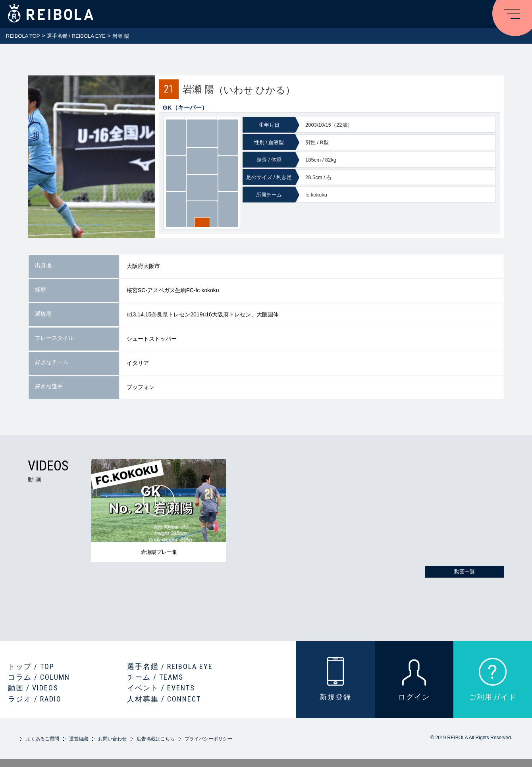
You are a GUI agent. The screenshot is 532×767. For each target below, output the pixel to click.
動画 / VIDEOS (33, 688)
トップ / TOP (31, 666)
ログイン (414, 697)
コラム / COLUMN (39, 677)
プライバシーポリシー (208, 739)
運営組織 (79, 739)
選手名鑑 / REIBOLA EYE (170, 666)
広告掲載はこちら (156, 739)
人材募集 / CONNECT (164, 699)
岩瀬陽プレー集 (159, 552)
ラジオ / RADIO (35, 699)
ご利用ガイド (493, 697)
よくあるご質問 (42, 739)
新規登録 (335, 697)
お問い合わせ (112, 739)
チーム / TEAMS (155, 677)
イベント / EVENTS (161, 688)
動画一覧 (465, 571)
